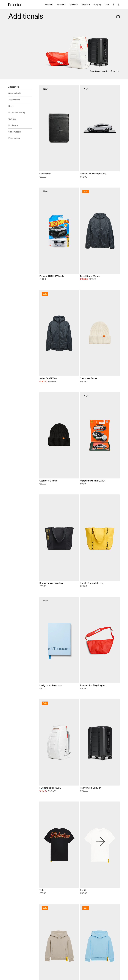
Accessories (14, 100)
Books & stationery (17, 113)
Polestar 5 (85, 5)
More (107, 5)
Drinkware (13, 125)
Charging (97, 5)
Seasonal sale (15, 93)
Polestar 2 (49, 5)
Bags (11, 106)
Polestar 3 (61, 5)
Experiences (14, 138)
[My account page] (119, 5)
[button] (118, 17)
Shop (113, 71)
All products (14, 87)
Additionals (26, 17)
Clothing (12, 119)
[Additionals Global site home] (15, 5)
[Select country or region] (114, 5)
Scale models (14, 132)
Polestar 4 (73, 5)
